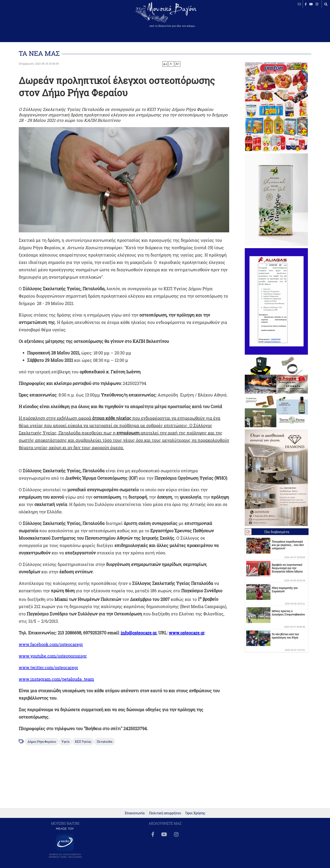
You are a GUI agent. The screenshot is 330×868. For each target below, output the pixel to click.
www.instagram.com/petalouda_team (56, 679)
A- (171, 64)
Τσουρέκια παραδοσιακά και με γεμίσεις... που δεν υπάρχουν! (288, 545)
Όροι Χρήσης (195, 813)
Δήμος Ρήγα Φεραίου (42, 742)
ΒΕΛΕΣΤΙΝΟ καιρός (26, 18)
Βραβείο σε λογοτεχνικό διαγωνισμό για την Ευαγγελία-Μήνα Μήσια (287, 568)
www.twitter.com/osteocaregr (48, 667)
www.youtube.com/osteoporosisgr (53, 656)
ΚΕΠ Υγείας (83, 742)
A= (178, 64)
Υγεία (65, 742)
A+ (165, 64)
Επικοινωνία (135, 813)
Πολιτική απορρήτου (165, 813)
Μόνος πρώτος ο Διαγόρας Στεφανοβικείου (288, 613)
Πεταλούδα (105, 742)
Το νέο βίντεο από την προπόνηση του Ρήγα (285, 636)
